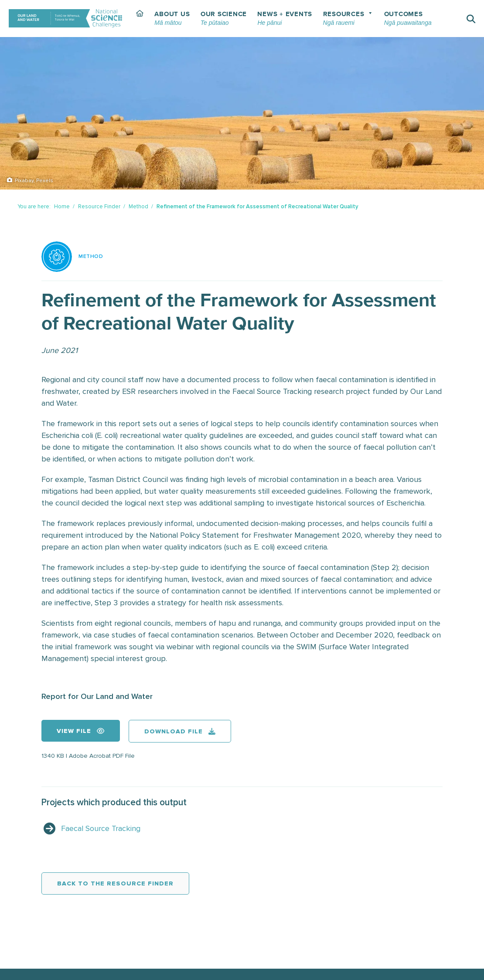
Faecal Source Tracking (101, 828)
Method (138, 207)
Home (62, 207)
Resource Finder (99, 207)
